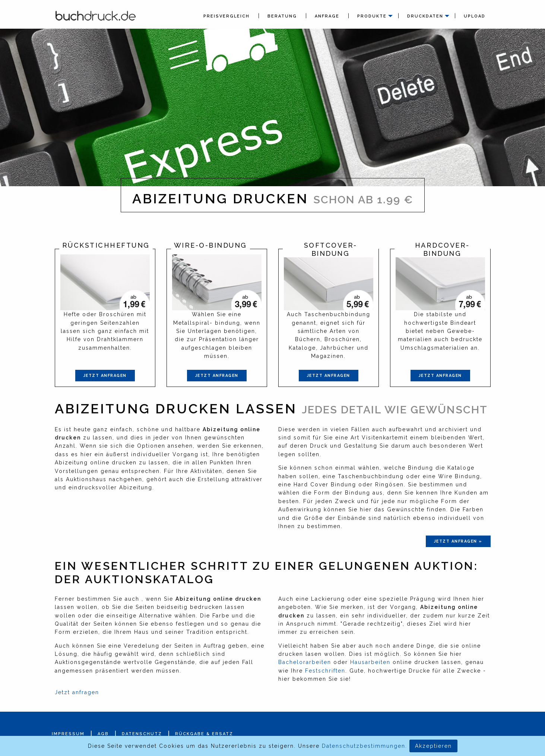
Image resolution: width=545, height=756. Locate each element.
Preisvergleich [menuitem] (226, 16)
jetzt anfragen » (458, 541)
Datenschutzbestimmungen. (365, 746)
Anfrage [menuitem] (327, 16)
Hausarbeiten (370, 662)
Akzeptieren (433, 746)
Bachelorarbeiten (305, 662)
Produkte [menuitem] (372, 16)
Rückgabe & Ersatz (204, 734)
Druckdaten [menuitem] (425, 16)
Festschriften (325, 671)
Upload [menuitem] (475, 16)
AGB (103, 734)
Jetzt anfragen (105, 375)
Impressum (68, 734)
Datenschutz (142, 734)
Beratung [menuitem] (282, 16)
